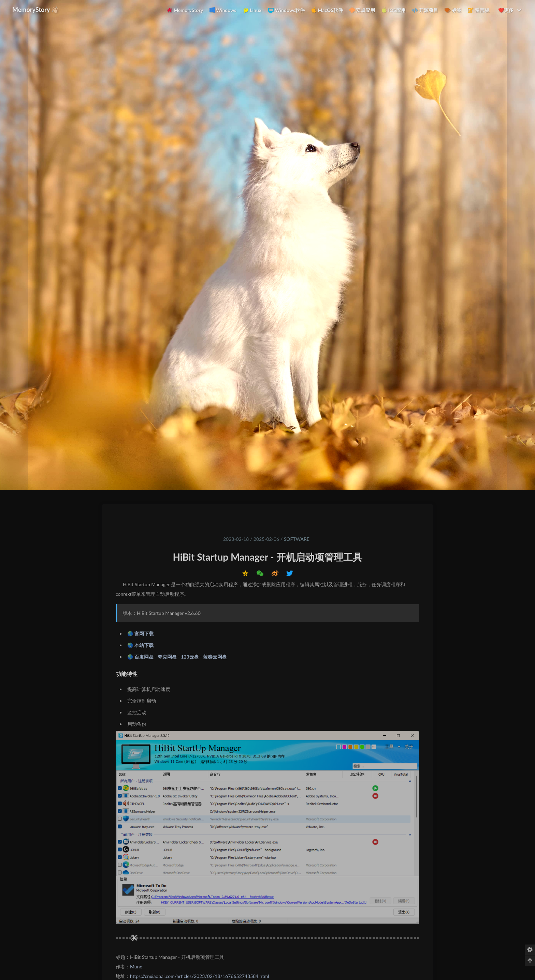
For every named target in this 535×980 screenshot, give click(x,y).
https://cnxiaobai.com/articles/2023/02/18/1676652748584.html (199, 976)
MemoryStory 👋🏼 (36, 10)
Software (297, 539)
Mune (136, 967)
